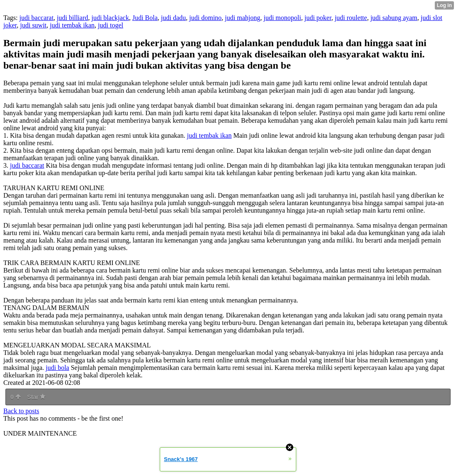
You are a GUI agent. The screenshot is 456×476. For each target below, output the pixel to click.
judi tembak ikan (72, 25)
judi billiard (73, 18)
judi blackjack (110, 18)
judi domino (206, 18)
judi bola (57, 368)
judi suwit (33, 25)
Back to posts (21, 411)
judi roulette (351, 18)
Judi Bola (145, 18)
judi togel (110, 25)
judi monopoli (282, 18)
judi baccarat (36, 18)
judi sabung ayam (394, 18)
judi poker (318, 18)
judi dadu (173, 18)
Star (36, 397)
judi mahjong (243, 18)
